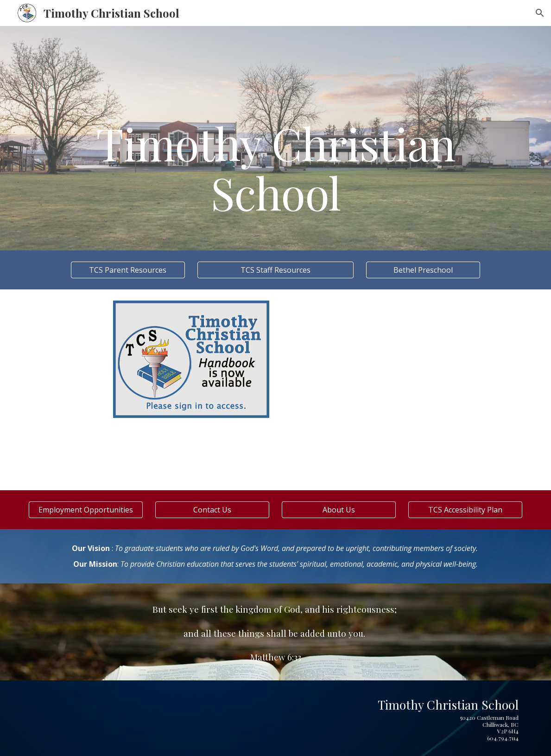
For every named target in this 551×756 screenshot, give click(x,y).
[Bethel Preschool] (423, 270)
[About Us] (339, 510)
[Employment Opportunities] (86, 510)
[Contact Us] (212, 510)
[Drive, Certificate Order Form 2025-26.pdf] (444, 390)
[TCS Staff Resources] (275, 270)
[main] (276, 138)
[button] (540, 13)
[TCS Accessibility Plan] (465, 510)
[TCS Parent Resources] (128, 270)
